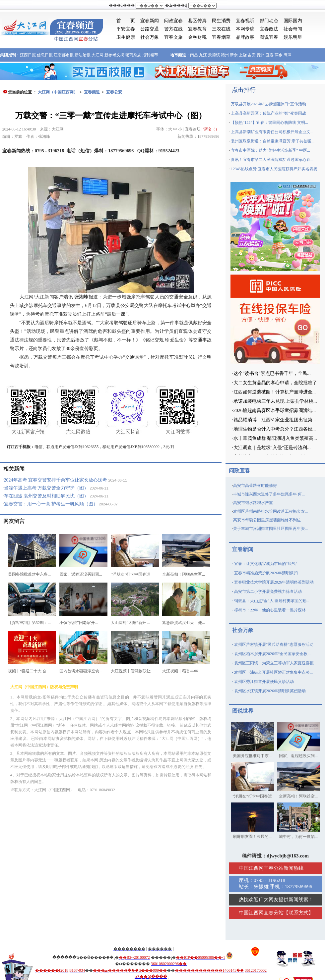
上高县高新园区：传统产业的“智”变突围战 (268, 113)
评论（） (211, 129)
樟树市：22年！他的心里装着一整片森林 (270, 610)
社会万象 (150, 37)
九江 (203, 55)
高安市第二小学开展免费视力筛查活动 (268, 592)
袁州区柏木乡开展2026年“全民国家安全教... (272, 654)
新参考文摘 (114, 55)
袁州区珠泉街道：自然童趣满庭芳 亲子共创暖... (273, 141)
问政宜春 (173, 21)
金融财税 (197, 37)
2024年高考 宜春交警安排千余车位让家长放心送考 (56, 480)
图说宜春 (269, 37)
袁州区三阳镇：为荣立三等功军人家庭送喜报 (274, 663)
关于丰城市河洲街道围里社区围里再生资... (270, 529)
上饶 (243, 55)
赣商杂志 (133, 55)
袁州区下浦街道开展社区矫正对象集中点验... (273, 672)
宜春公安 (114, 92)
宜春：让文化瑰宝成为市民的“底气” (266, 564)
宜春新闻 (150, 21)
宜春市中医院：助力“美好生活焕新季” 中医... (270, 150)
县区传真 (197, 21)
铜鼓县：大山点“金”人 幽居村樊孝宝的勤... (272, 601)
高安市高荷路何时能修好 (255, 486)
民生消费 (221, 21)
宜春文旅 (173, 37)
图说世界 (243, 711)
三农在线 (221, 29)
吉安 (252, 55)
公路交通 (150, 29)
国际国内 (293, 21)
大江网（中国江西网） (58, 92)
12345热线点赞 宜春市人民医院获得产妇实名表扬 (274, 169)
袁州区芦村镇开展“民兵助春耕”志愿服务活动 (274, 645)
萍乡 (279, 55)
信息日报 (45, 55)
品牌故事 (245, 37)
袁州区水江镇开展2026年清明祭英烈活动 (270, 691)
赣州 (225, 55)
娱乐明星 (293, 37)
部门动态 (269, 21)
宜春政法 (269, 29)
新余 (234, 55)
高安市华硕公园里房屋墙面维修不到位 (267, 520)
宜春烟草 (221, 37)
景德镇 (214, 55)
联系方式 (298, 913)
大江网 (97, 55)
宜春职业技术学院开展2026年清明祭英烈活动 (274, 582)
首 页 (126, 21)
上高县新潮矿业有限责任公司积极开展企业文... (272, 132)
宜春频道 (92, 92)
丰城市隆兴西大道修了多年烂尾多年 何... (269, 494)
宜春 (270, 55)
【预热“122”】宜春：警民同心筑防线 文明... (269, 123)
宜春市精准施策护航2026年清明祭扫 (266, 573)
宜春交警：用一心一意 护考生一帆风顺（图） (51, 504)
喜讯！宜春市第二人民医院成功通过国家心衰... (272, 160)
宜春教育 (197, 29)
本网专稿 (245, 29)
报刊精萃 (150, 55)
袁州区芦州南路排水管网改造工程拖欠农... (270, 511)
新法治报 (83, 55)
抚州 (261, 55)
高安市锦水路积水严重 (253, 503)
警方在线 (173, 29)
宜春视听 (245, 21)
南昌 (194, 55)
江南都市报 (64, 55)
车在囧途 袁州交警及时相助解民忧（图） (46, 496)
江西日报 (28, 55)
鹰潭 (288, 55)
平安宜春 (126, 29)
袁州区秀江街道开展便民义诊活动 (264, 682)
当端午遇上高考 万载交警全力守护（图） (46, 488)
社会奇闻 (293, 29)
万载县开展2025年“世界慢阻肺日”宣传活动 (268, 104)
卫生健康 (126, 37)
